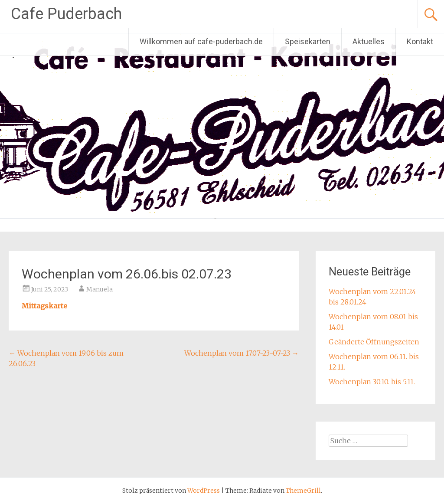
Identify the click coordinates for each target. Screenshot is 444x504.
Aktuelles (369, 41)
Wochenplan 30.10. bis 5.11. (372, 382)
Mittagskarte (44, 306)
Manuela (100, 289)
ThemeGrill (303, 491)
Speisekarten (308, 41)
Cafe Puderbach (66, 14)
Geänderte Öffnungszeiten (374, 342)
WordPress (204, 491)
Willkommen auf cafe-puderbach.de (201, 41)
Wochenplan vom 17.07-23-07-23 (242, 353)
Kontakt (420, 41)
